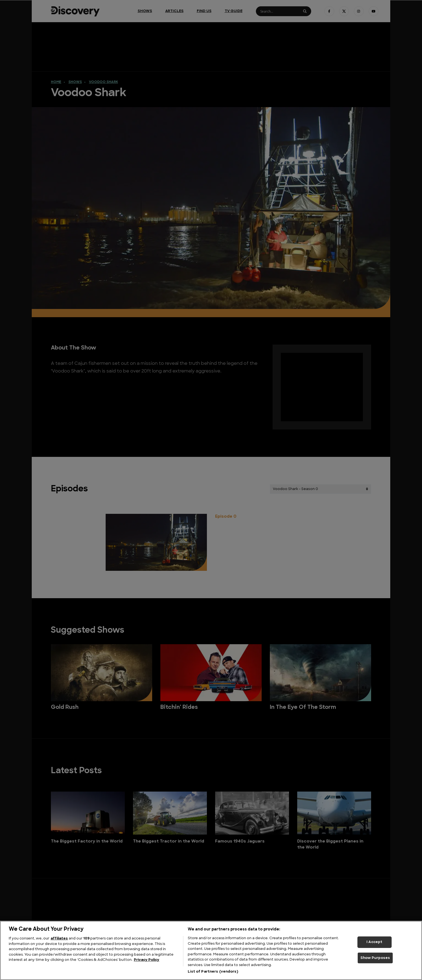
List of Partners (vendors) (213, 972)
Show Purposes (375, 958)
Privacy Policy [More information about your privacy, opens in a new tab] (147, 960)
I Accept (374, 942)
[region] (211, 950)
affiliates (59, 939)
